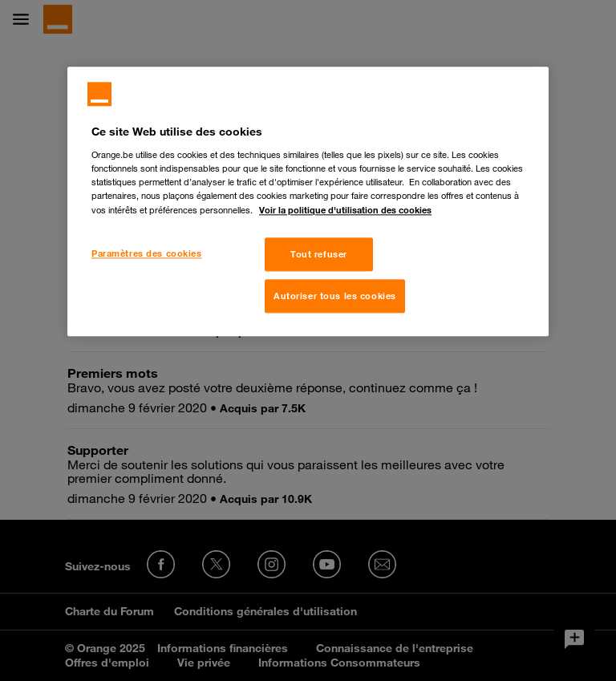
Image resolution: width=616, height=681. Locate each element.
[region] (308, 202)
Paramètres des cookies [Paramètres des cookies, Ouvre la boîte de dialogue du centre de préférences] (147, 254)
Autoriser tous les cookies (335, 296)
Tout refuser (319, 255)
